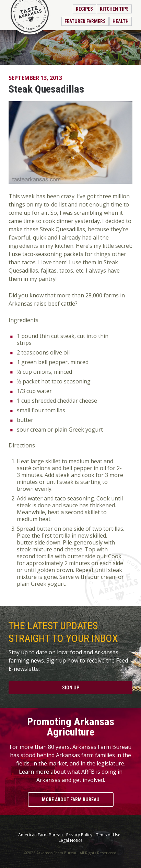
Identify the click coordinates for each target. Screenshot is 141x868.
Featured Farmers (85, 21)
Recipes (84, 9)
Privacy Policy (79, 835)
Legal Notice (71, 840)
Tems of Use (108, 835)
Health (121, 21)
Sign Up (71, 688)
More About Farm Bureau (71, 800)
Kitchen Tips (114, 9)
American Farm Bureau (40, 835)
